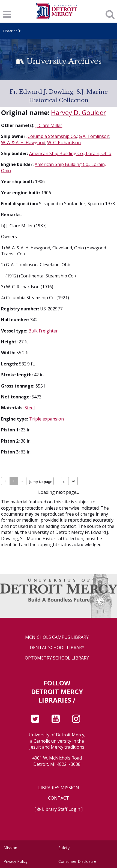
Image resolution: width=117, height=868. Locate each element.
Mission (10, 848)
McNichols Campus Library (57, 637)
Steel (30, 408)
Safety (64, 848)
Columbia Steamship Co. (52, 136)
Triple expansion (46, 419)
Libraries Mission (59, 788)
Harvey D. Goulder (79, 112)
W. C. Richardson (64, 143)
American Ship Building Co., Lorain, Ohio (70, 153)
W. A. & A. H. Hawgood (23, 143)
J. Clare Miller (49, 125)
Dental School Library (57, 648)
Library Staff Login (61, 809)
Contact (58, 798)
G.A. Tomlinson (94, 136)
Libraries (10, 31)
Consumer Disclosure (77, 861)
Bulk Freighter (43, 331)
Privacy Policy (16, 861)
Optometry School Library (57, 658)
